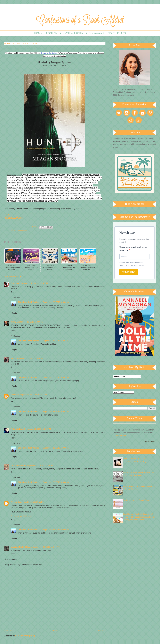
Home (38, 33)
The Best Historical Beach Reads (136, 500)
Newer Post (9, 631)
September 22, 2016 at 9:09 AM (56, 530)
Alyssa (14, 502)
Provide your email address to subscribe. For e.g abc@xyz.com (132, 264)
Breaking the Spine (49, 53)
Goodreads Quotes (149, 441)
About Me (52, 33)
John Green (121, 436)
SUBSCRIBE (129, 272)
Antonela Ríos (17, 429)
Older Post (101, 631)
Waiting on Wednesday (18, 230)
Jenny (13, 322)
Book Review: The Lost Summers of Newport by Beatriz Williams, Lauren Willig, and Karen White (139, 517)
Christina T (16, 283)
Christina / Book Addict (28, 302)
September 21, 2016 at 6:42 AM (35, 283)
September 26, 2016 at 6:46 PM (46, 547)
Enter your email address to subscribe (133, 249)
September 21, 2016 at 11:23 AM (34, 395)
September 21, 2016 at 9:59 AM (30, 322)
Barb (13, 358)
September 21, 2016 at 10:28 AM (30, 358)
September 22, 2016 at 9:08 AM (56, 448)
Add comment (11, 559)
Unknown (15, 395)
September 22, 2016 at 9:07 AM (56, 341)
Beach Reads (117, 33)
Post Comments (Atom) (25, 636)
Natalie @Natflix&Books (21, 547)
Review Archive (74, 33)
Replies (17, 297)
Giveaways (96, 33)
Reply (13, 292)
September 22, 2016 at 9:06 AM (56, 302)
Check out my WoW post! (21, 516)
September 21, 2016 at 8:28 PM (31, 502)
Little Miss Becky (18, 465)
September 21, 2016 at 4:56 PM (40, 465)
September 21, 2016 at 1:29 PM (37, 429)
